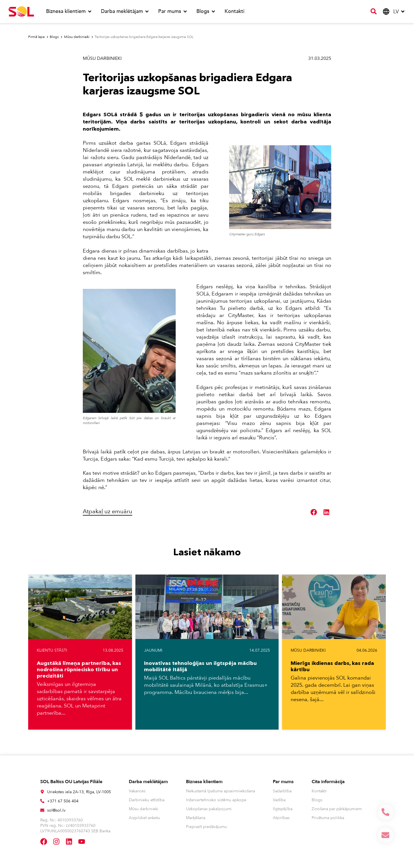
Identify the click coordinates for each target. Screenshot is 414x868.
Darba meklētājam (148, 782)
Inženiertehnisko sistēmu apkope (216, 800)
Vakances (137, 791)
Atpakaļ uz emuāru (108, 511)
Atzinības (281, 818)
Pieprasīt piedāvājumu (206, 827)
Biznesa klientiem (204, 782)
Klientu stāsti (52, 650)
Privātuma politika (328, 818)
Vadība (279, 800)
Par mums (283, 782)
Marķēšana (196, 818)
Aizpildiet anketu (144, 818)
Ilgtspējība (283, 809)
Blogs (317, 800)
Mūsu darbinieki (102, 58)
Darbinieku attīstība (147, 800)
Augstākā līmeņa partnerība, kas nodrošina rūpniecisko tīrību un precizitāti (79, 669)
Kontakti (319, 791)
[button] (314, 512)
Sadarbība (282, 791)
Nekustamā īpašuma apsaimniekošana (221, 791)
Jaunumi (153, 650)
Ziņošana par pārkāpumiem (337, 809)
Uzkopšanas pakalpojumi (209, 809)
